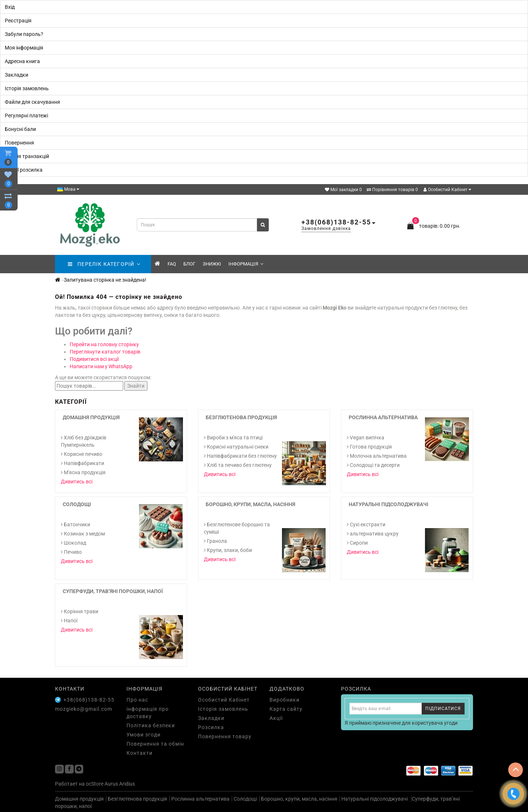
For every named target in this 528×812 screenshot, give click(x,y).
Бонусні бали (20, 129)
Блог (189, 264)
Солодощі (77, 504)
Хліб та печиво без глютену (238, 465)
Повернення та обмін (155, 744)
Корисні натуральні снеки (236, 447)
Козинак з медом (83, 534)
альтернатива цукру (373, 534)
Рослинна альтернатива (383, 417)
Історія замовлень (27, 88)
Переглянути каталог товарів (105, 352)
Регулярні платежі (26, 116)
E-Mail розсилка (24, 170)
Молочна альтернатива (377, 456)
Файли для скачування (32, 102)
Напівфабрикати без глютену (240, 456)
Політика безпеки (151, 725)
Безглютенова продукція (241, 417)
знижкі (212, 264)
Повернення (19, 143)
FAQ (172, 264)
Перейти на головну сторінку (104, 344)
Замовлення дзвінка (326, 228)
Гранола (215, 541)
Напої (69, 621)
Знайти (136, 386)
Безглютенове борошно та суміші (237, 528)
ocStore (95, 784)
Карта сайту (286, 709)
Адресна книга (22, 61)
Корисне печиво (82, 454)
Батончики (76, 524)
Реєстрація (18, 21)
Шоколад (74, 543)
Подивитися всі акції (94, 359)
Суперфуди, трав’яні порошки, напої (113, 591)
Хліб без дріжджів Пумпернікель (84, 441)
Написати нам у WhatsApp (101, 366)
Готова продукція (369, 447)
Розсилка (211, 727)
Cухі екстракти (366, 524)
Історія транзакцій (27, 156)
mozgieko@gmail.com (84, 709)
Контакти (140, 753)
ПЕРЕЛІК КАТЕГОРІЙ (104, 264)
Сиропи (357, 543)
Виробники (285, 700)
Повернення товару (225, 736)
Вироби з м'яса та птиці (233, 438)
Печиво (71, 552)
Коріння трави (80, 611)
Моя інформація (24, 48)
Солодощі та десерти (373, 465)
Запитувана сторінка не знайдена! (105, 280)
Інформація (246, 264)
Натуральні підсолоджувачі (388, 504)
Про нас (137, 700)
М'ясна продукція (83, 472)
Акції (276, 718)
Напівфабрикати (82, 463)
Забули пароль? (24, 34)
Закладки (16, 75)
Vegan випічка (366, 438)
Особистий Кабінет (447, 190)
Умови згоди (144, 735)
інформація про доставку (148, 713)
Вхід (10, 7)
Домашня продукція (91, 417)
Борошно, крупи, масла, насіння (250, 504)
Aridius (127, 784)
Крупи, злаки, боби (228, 550)
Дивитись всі (77, 482)
